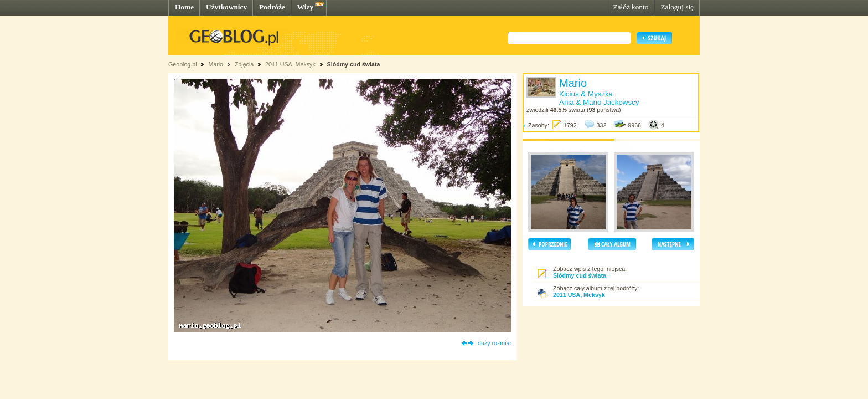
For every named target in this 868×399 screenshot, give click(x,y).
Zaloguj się (677, 7)
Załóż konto (631, 7)
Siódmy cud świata (354, 64)
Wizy (305, 7)
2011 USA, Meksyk (290, 64)
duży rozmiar (495, 343)
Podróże (272, 7)
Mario (216, 64)
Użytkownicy (226, 7)
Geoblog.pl (183, 64)
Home (184, 7)
